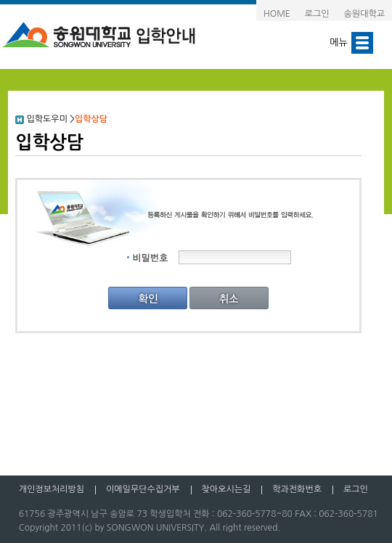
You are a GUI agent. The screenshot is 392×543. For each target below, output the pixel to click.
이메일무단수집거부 (143, 489)
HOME (277, 14)
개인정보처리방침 (52, 489)
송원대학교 (364, 14)
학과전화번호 (297, 489)
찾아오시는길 (226, 489)
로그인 (317, 14)
